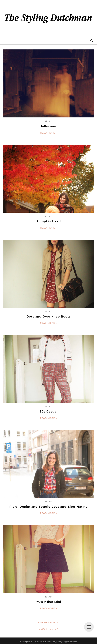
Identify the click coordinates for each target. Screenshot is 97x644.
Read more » (48, 133)
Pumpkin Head (49, 221)
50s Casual (48, 412)
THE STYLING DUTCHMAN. (40, 642)
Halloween (48, 126)
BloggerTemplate (70, 642)
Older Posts (48, 629)
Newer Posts (50, 622)
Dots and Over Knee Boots (48, 317)
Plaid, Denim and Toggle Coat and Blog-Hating (48, 507)
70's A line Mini (49, 602)
